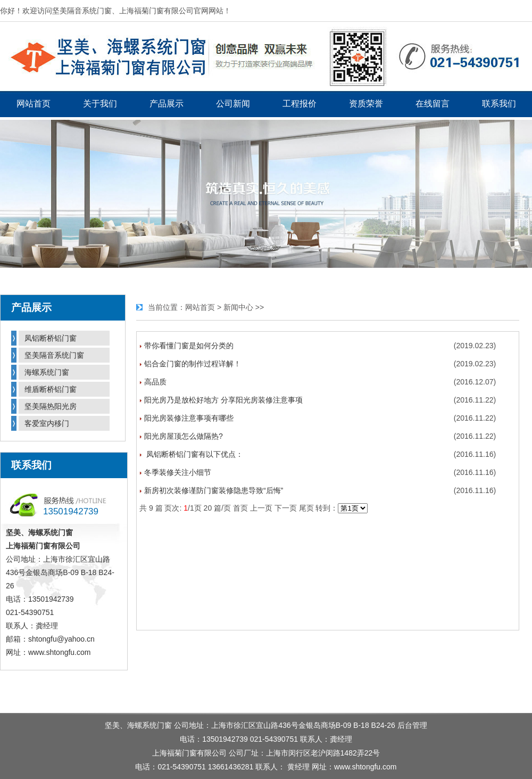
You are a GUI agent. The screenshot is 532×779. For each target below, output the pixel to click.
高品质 (155, 382)
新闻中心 (238, 307)
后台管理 (412, 725)
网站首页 (34, 104)
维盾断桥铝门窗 (51, 389)
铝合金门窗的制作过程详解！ (193, 364)
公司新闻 (233, 104)
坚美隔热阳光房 (51, 406)
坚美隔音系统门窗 (54, 355)
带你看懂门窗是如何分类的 (189, 346)
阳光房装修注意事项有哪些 (189, 418)
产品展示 (167, 104)
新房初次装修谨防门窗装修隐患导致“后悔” (214, 490)
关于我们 (100, 104)
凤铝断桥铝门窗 (51, 338)
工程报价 (300, 104)
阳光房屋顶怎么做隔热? (184, 436)
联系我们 (499, 104)
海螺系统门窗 (47, 372)
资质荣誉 (366, 104)
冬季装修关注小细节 (178, 472)
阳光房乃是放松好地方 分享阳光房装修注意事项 (223, 400)
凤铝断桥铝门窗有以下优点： (194, 454)
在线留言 (433, 104)
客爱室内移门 (47, 423)
